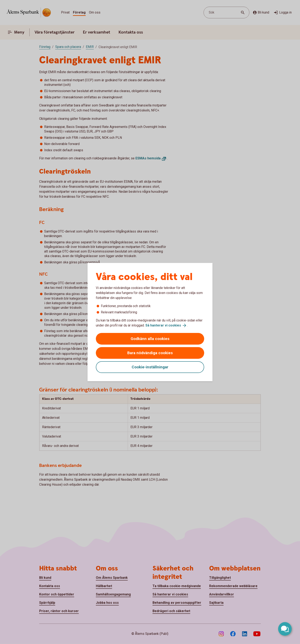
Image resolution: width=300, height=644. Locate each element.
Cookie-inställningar (150, 367)
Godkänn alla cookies (150, 339)
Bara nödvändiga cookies (150, 353)
